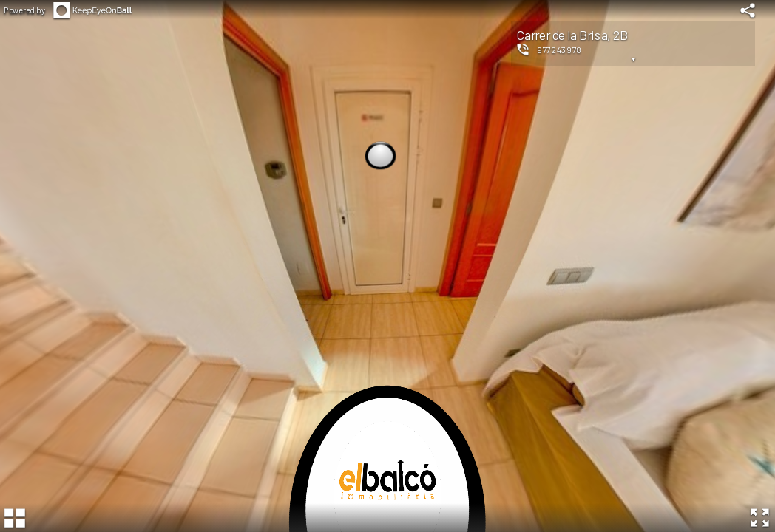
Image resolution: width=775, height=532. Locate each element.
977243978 (559, 50)
